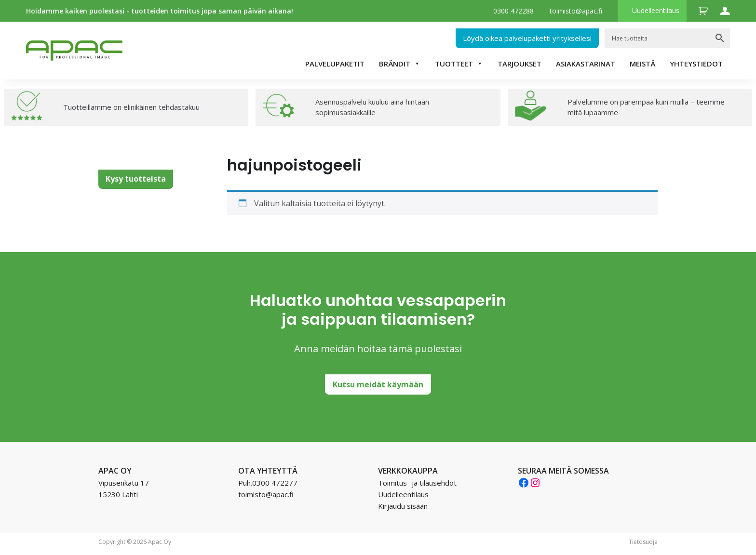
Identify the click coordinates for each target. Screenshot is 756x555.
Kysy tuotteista (136, 179)
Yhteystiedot (696, 64)
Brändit (400, 64)
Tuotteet (459, 64)
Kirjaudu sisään (403, 506)
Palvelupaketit (335, 64)
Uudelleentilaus (656, 10)
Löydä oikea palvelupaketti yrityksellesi (527, 38)
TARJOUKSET (520, 64)
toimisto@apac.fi (576, 11)
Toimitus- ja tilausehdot (417, 483)
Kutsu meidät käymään (378, 384)
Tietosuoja (643, 542)
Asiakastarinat (586, 64)
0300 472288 (513, 11)
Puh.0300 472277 (268, 483)
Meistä (642, 64)
